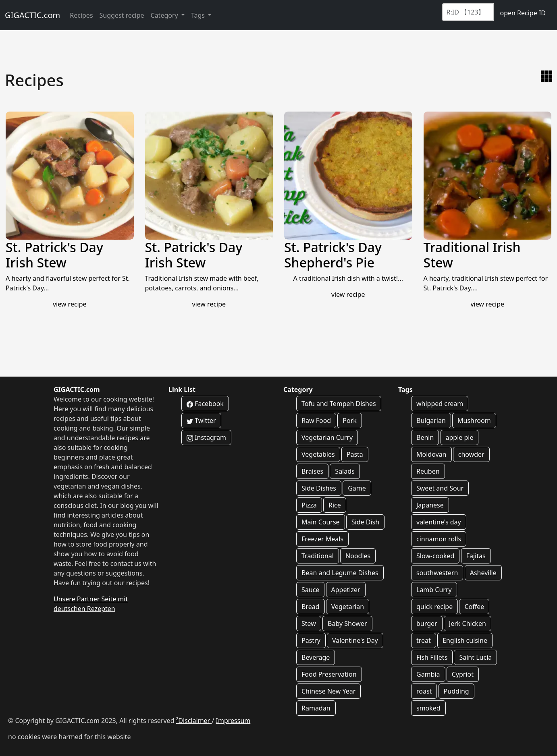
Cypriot (463, 674)
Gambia (428, 674)
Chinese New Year (328, 691)
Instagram (206, 437)
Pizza (309, 505)
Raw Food (316, 420)
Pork (350, 420)
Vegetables (318, 454)
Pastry (311, 640)
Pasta (355, 454)
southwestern (437, 573)
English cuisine (465, 640)
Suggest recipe (122, 15)
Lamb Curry (434, 590)
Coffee (474, 607)
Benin (425, 437)
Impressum (233, 721)
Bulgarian (431, 420)
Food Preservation (329, 674)
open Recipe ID (523, 13)
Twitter (201, 420)
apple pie (460, 437)
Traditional (318, 556)
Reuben (428, 471)
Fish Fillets (432, 657)
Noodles (358, 556)
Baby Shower (347, 623)
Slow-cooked (435, 556)
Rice (335, 505)
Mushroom (474, 420)
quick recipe (434, 607)
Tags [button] (199, 15)
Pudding (456, 691)
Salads (345, 471)
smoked (428, 708)
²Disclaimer (194, 721)
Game (357, 488)
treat (424, 640)
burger (427, 623)
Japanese (430, 505)
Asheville (483, 573)
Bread (311, 607)
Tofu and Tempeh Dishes (339, 404)
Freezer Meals (322, 539)
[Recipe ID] (468, 12)
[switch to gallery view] (547, 76)
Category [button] (165, 15)
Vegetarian (348, 607)
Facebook (205, 404)
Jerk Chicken (468, 623)
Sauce (310, 590)
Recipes (81, 15)
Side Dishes (319, 488)
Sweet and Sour (440, 488)
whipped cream (440, 404)
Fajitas (476, 556)
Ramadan (316, 708)
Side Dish (365, 522)
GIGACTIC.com (32, 15)
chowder (471, 454)
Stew (309, 623)
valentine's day (439, 522)
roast (424, 691)
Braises (312, 471)
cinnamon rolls (439, 539)
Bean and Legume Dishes (340, 573)
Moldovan (431, 454)
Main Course (321, 522)
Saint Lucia (475, 657)
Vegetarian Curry (327, 437)
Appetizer (346, 590)
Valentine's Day (355, 640)
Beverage (316, 657)
